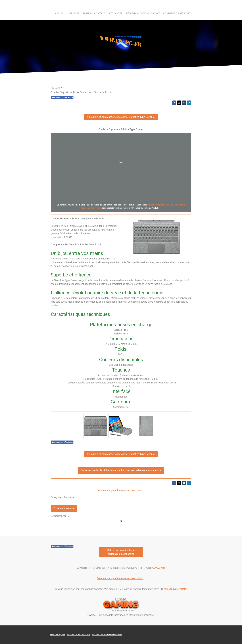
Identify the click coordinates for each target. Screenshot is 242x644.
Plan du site (117, 635)
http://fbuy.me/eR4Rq (175, 589)
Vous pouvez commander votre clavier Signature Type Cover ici (121, 117)
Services (74, 14)
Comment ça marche (176, 14)
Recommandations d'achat (143, 14)
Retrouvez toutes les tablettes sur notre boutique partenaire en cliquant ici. (121, 470)
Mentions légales (58, 635)
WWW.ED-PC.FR (159, 568)
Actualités (115, 14)
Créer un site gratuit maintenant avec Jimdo (120, 490)
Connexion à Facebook (62, 97)
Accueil (60, 14)
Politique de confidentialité (78, 635)
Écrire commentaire (64, 508)
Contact (100, 14)
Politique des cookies (101, 635)
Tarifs (87, 14)
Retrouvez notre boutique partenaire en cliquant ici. (121, 552)
